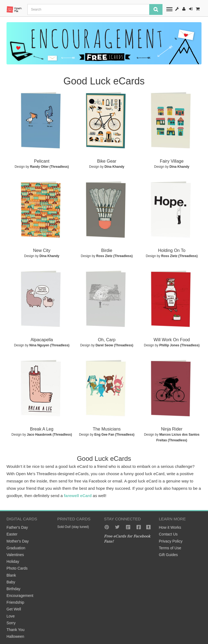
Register (184, 9)
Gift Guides (168, 555)
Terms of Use (170, 548)
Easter (12, 534)
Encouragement (20, 596)
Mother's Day (18, 541)
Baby (11, 582)
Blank (11, 575)
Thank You (15, 630)
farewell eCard (78, 496)
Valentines (15, 555)
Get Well (14, 609)
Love (11, 616)
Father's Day (17, 527)
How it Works (170, 527)
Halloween (15, 636)
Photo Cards (17, 568)
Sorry (11, 623)
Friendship (15, 602)
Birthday (13, 589)
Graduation (16, 548)
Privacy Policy (171, 541)
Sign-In (191, 9)
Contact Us (168, 534)
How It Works (177, 9)
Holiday (13, 561)
